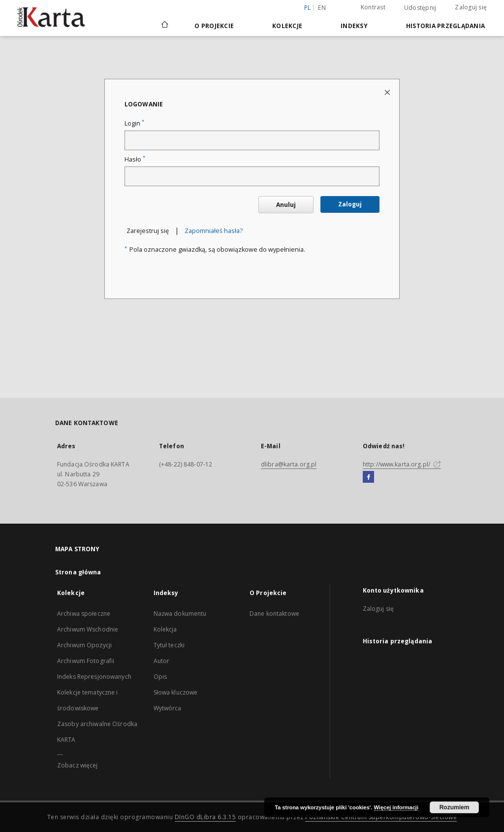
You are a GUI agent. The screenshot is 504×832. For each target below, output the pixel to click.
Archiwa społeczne (84, 614)
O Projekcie (214, 26)
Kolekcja (165, 629)
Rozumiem (455, 807)
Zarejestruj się (148, 231)
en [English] (322, 8)
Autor (162, 661)
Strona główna (78, 572)
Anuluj (286, 205)
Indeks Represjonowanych (94, 677)
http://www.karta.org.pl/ (402, 464)
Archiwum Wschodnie (88, 629)
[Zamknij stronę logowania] (388, 92)
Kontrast (373, 7)
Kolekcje (287, 26)
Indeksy (354, 26)
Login (134, 123)
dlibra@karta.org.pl (289, 464)
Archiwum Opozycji (84, 645)
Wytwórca (168, 708)
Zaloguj (350, 204)
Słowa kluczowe (176, 692)
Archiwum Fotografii (86, 661)
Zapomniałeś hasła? (214, 231)
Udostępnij (420, 8)
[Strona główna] (164, 26)
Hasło (135, 159)
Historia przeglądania (445, 26)
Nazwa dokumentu (180, 614)
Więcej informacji (396, 807)
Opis (160, 677)
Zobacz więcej (78, 765)
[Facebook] (368, 477)
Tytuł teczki (169, 645)
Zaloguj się (471, 7)
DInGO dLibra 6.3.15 (205, 817)
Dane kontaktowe (274, 614)
